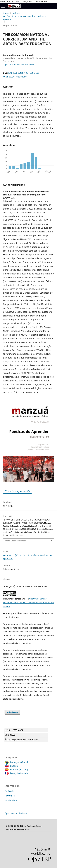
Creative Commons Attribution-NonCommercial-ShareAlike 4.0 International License (28, 603)
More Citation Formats (15, 541)
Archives (16, 13)
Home (6, 13)
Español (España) (18, 770)
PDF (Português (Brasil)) (19, 491)
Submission (12, 712)
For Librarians (11, 800)
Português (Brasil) (19, 762)
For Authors (10, 796)
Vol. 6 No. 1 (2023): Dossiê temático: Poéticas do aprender (25, 18)
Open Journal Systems (16, 813)
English (13, 766)
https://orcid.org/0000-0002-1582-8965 (18, 64)
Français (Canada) (19, 773)
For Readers (10, 791)
